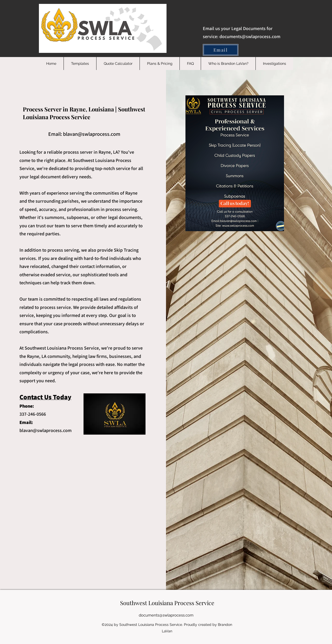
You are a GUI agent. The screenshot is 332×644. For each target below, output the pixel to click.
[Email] (221, 50)
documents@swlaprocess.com (250, 36)
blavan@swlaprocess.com (92, 134)
